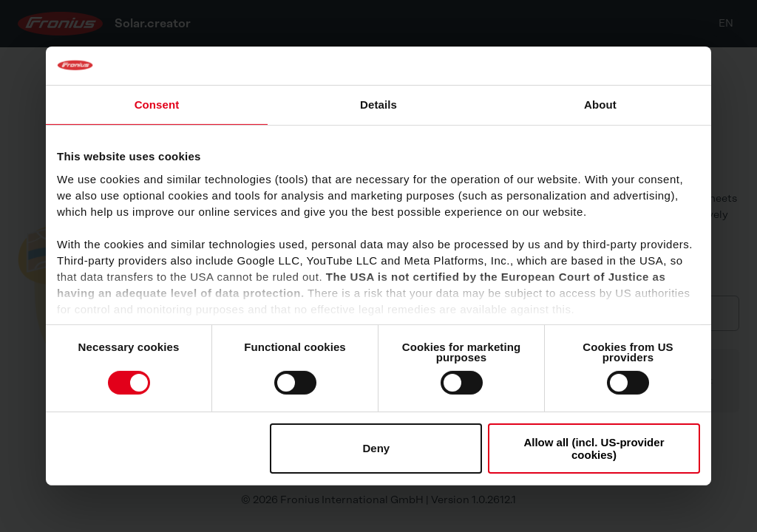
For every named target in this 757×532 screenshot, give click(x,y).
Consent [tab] (157, 105)
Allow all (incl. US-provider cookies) (594, 449)
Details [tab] (378, 105)
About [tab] (600, 105)
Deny (377, 448)
